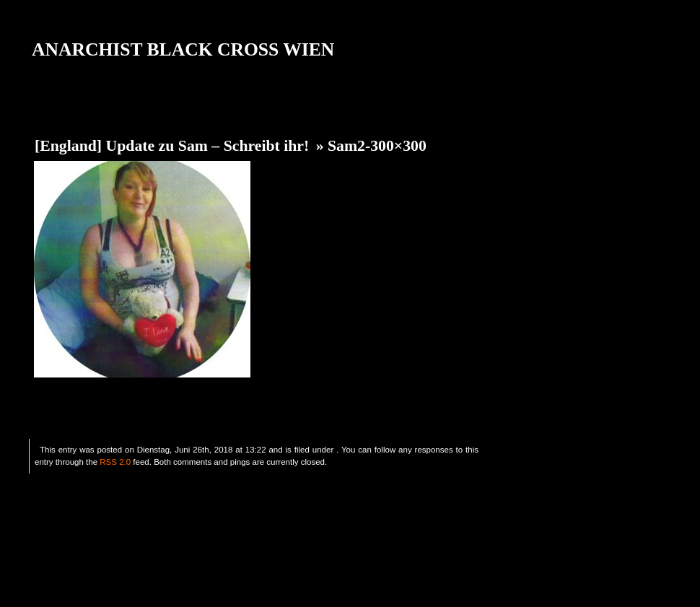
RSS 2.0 (115, 462)
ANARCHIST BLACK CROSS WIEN (183, 49)
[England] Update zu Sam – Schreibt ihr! (172, 146)
